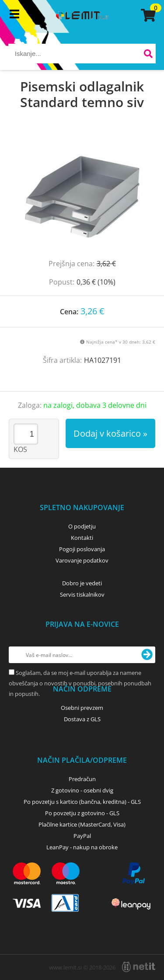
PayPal (82, 836)
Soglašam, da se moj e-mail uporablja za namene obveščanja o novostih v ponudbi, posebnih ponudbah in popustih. (80, 683)
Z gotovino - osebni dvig (82, 790)
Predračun (82, 779)
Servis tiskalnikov (82, 594)
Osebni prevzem (82, 708)
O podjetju (82, 526)
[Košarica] (147, 15)
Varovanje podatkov (82, 560)
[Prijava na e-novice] (147, 655)
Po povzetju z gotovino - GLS (82, 813)
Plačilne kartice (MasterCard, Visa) (82, 824)
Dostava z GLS (82, 719)
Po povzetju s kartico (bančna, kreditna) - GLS (82, 802)
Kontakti (82, 538)
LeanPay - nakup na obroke (82, 847)
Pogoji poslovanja (82, 549)
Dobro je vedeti (82, 583)
